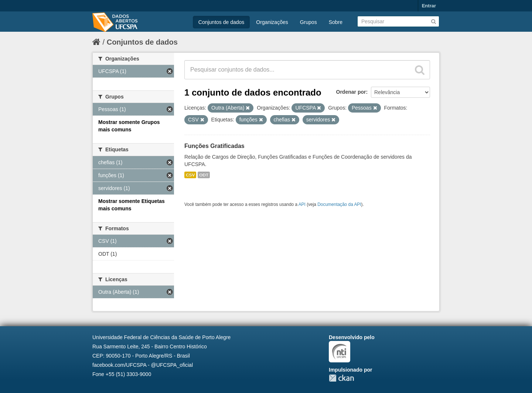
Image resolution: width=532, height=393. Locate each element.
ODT (204, 175)
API (302, 204)
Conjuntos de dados (221, 22)
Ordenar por (351, 92)
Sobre (336, 22)
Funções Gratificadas (214, 146)
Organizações (272, 22)
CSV (190, 175)
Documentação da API (339, 204)
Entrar (429, 6)
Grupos (308, 22)
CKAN (341, 378)
